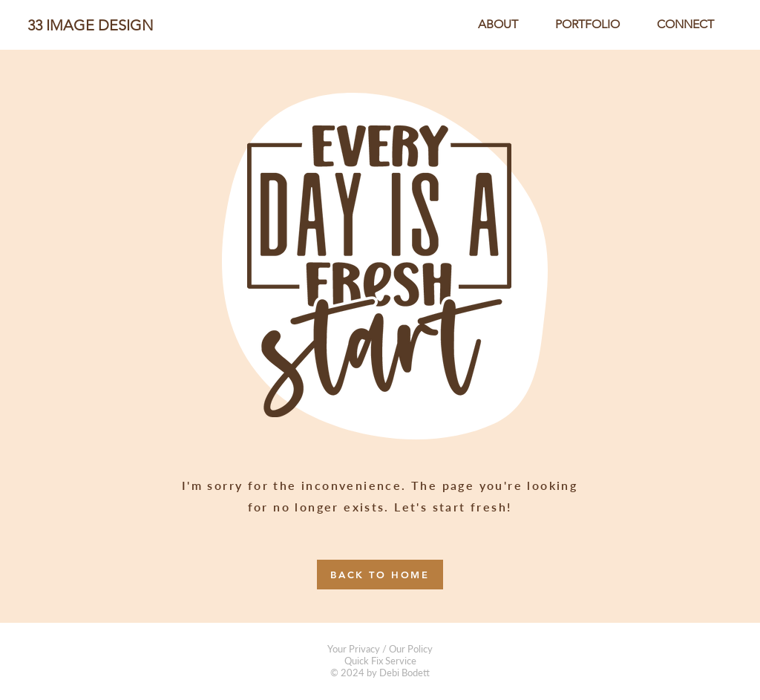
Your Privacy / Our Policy (380, 649)
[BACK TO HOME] (380, 575)
